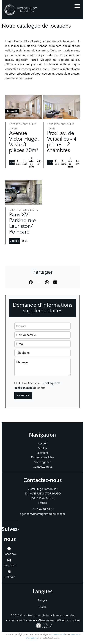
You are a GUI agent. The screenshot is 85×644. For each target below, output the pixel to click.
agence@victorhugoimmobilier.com (42, 514)
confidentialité (58, 634)
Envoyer (23, 396)
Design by (43, 626)
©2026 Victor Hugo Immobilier (30, 616)
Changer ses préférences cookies (59, 621)
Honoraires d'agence (22, 621)
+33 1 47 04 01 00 (43, 509)
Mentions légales (64, 616)
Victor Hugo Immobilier (43, 489)
